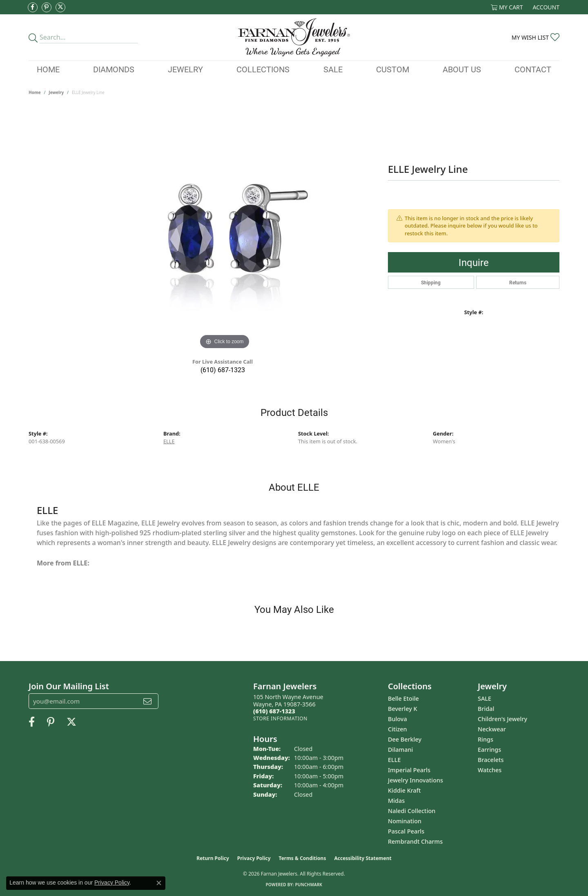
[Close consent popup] (159, 883)
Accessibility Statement (363, 858)
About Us (462, 69)
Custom (393, 69)
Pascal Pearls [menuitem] (406, 831)
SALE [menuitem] (484, 698)
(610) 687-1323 (223, 370)
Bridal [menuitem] (486, 709)
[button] (507, 7)
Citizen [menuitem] (398, 729)
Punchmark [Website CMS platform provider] (309, 885)
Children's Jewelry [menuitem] (502, 719)
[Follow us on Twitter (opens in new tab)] (60, 7)
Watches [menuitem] (490, 770)
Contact (533, 69)
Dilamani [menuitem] (400, 750)
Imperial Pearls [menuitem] (409, 770)
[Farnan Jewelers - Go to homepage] (294, 37)
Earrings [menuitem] (489, 750)
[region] (225, 229)
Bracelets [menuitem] (491, 760)
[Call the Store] (274, 711)
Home (48, 69)
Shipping (431, 282)
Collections (263, 69)
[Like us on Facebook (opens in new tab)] (33, 7)
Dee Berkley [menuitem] (405, 739)
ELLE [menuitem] (394, 760)
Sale (333, 69)
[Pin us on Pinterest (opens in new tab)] (47, 7)
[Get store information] (280, 718)
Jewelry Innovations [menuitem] (415, 780)
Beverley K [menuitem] (403, 709)
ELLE (169, 441)
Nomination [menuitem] (405, 821)
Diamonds (114, 69)
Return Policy (213, 858)
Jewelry (185, 69)
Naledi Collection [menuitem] (412, 811)
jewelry (56, 92)
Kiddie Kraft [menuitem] (404, 790)
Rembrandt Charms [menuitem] (415, 841)
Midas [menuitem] (396, 801)
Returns (518, 282)
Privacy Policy (254, 858)
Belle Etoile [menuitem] (403, 698)
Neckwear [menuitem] (492, 729)
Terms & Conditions (303, 858)
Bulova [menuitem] (398, 719)
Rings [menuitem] (486, 739)
